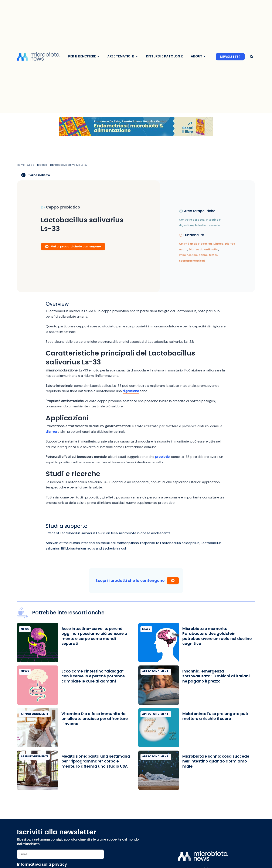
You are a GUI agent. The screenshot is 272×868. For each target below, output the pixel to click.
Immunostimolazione (193, 255)
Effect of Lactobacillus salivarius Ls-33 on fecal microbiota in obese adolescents (108, 533)
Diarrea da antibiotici (204, 249)
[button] (251, 57)
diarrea (51, 432)
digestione (131, 391)
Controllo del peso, (192, 220)
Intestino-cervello (208, 225)
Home (21, 165)
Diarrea (218, 244)
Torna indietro (36, 175)
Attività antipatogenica (195, 244)
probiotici (163, 457)
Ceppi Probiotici (37, 165)
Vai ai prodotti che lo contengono (73, 246)
